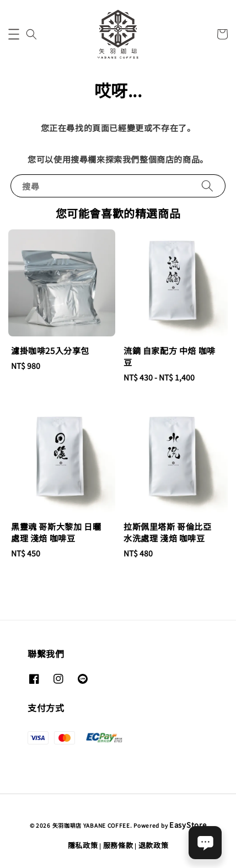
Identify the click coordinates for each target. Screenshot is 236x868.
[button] (14, 34)
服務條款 (118, 845)
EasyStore (188, 825)
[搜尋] (207, 186)
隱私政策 (83, 845)
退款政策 (154, 845)
